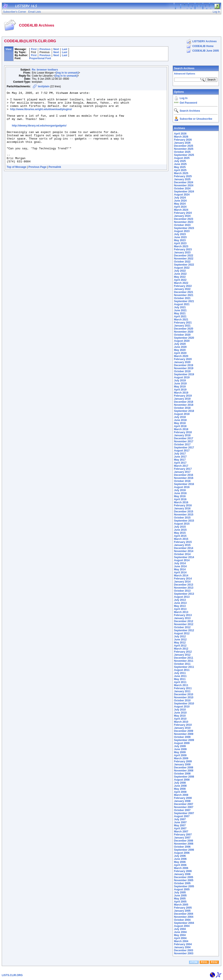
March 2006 (181, 868)
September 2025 (184, 155)
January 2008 (182, 801)
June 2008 (180, 786)
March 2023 (181, 246)
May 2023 (180, 240)
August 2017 (182, 451)
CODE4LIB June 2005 (206, 51)
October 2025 (182, 152)
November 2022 (184, 259)
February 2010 (183, 725)
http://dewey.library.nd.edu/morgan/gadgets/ (39, 133)
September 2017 (184, 448)
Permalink (55, 181)
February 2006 (183, 871)
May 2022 (180, 277)
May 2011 (180, 679)
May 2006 (180, 862)
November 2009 (184, 734)
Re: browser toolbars (45, 70)
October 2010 (182, 700)
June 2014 (180, 566)
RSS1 (204, 962)
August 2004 (182, 926)
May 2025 (180, 167)
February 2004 (183, 944)
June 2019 (180, 384)
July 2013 (180, 600)
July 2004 (180, 929)
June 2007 (180, 822)
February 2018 (183, 432)
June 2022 (180, 274)
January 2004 (182, 947)
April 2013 (180, 609)
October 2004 (182, 920)
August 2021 (182, 304)
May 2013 (180, 606)
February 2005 (183, 908)
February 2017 (183, 469)
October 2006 (182, 847)
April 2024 (180, 207)
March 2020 (181, 356)
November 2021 (184, 295)
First (34, 49)
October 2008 (182, 774)
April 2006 (180, 865)
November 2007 (184, 807)
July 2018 (180, 417)
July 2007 (180, 819)
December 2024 (184, 182)
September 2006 (184, 850)
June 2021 (180, 310)
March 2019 (181, 393)
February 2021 (183, 323)
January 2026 (182, 143)
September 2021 (184, 301)
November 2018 (184, 405)
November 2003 (184, 953)
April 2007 (180, 828)
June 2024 (180, 201)
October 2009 (182, 737)
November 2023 (184, 222)
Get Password (188, 103)
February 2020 (183, 359)
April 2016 (180, 499)
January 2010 (182, 728)
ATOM (194, 962)
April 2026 (180, 134)
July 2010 (180, 710)
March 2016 (181, 502)
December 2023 (184, 219)
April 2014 (180, 573)
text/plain (44, 86)
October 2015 (182, 518)
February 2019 (183, 396)
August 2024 (182, 195)
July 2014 (180, 563)
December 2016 (184, 475)
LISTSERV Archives (204, 41)
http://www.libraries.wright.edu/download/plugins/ (41, 113)
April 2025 (180, 170)
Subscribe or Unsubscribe (196, 119)
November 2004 (184, 917)
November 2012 (184, 624)
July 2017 (180, 454)
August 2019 (182, 377)
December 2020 (184, 329)
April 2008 (180, 792)
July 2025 (180, 161)
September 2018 (184, 411)
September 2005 (184, 886)
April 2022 (180, 280)
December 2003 (184, 950)
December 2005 (184, 877)
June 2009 (180, 749)
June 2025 (180, 164)
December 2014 (184, 548)
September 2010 (184, 704)
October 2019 (182, 371)
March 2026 (181, 137)
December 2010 (184, 694)
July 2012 (180, 636)
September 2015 (184, 521)
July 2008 (180, 783)
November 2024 (184, 185)
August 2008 (182, 780)
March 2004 (181, 941)
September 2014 (184, 557)
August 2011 (182, 670)
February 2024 (183, 213)
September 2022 (184, 265)
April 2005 (180, 902)
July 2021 (180, 307)
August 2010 (182, 707)
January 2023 (182, 253)
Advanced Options (185, 74)
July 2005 (180, 892)
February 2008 (183, 798)
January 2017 (182, 472)
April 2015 (180, 536)
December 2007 (184, 804)
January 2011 (182, 691)
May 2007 (180, 825)
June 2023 (180, 237)
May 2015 (180, 533)
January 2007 (182, 838)
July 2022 (180, 271)
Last (65, 49)
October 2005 (182, 883)
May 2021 (180, 313)
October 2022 (182, 262)
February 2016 (183, 505)
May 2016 (180, 496)
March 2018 (181, 429)
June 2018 (180, 420)
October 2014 (182, 554)
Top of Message (17, 181)
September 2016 (184, 484)
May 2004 (180, 935)
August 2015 (182, 524)
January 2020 (182, 362)
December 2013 (184, 585)
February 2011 (183, 688)
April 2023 (180, 243)
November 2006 (184, 844)
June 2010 (180, 713)
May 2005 (180, 899)
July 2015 (180, 527)
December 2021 (184, 292)
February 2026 (183, 140)
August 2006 (182, 853)
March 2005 (181, 905)
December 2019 (184, 365)
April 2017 (180, 463)
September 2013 (184, 594)
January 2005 (182, 911)
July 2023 (180, 234)
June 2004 (180, 932)
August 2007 (182, 816)
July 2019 (180, 381)
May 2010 (180, 716)
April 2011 (180, 682)
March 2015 (181, 539)
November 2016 (184, 478)
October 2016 (182, 481)
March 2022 (181, 283)
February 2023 (183, 249)
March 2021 (181, 320)
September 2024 (184, 192)
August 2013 (182, 597)
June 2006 (180, 859)
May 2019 (180, 387)
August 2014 (182, 560)
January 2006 (182, 874)
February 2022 (183, 286)
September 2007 (184, 813)
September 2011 (184, 667)
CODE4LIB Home (203, 46)
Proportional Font (40, 58)
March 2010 (181, 722)
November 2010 (184, 697)
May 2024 (180, 204)
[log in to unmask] (67, 73)
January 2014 (182, 582)
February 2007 (183, 835)
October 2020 (182, 335)
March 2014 (181, 576)
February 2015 (183, 542)
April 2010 (180, 719)
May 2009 (180, 752)
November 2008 (184, 771)
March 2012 (181, 649)
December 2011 (184, 658)
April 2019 (180, 390)
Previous (45, 49)
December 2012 (184, 621)
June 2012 (180, 640)
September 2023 (184, 228)
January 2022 (182, 289)
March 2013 (181, 612)
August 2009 (182, 743)
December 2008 (184, 768)
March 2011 (181, 685)
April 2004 (180, 938)
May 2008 (180, 789)
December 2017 (184, 438)
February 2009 (183, 761)
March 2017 (181, 466)
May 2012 (180, 643)
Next (56, 49)
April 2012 (180, 646)
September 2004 (184, 923)
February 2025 (183, 176)
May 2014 (180, 569)
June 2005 (180, 896)
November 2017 (184, 441)
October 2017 (182, 445)
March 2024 (181, 210)
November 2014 (184, 551)
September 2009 (184, 740)
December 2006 (184, 841)
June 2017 (180, 457)
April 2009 (180, 755)
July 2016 (180, 490)
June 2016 (180, 493)
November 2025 (184, 149)
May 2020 (180, 350)
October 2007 (182, 810)
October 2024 (182, 189)
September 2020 (184, 338)
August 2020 (182, 341)
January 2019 (182, 399)
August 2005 (182, 889)
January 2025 (182, 179)
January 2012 (182, 655)
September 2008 (184, 777)
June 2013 (180, 603)
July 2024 (180, 198)
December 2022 (184, 256)
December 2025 (184, 146)
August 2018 (182, 414)
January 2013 (182, 618)
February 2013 (183, 615)
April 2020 (180, 353)
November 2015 (184, 515)
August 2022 (182, 268)
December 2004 (184, 914)
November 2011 (184, 661)
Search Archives (184, 68)
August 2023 (182, 231)
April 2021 (180, 317)
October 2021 (182, 298)
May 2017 (180, 460)
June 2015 (180, 530)
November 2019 (184, 368)
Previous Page (38, 181)
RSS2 (214, 962)
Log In (184, 98)
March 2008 (181, 795)
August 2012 (182, 633)
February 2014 (183, 579)
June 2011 (180, 676)
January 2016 (182, 509)
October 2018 (182, 408)
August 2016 (182, 487)
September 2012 (184, 630)
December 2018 (184, 402)
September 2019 (184, 374)
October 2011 (182, 664)
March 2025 (181, 173)
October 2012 (182, 627)
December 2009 (184, 731)
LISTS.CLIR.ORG (12, 975)
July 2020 (180, 344)
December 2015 (184, 512)
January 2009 (182, 764)
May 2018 (180, 423)
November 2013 (184, 588)
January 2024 (182, 216)
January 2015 (182, 545)
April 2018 (180, 426)
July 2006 (180, 856)
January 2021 (182, 326)
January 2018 (182, 435)
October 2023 (182, 225)
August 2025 (182, 158)
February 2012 (183, 652)
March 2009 (181, 758)
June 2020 (180, 347)
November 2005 (184, 880)
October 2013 (182, 591)
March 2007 (181, 832)
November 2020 (184, 332)
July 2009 (180, 746)
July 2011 (180, 673)
